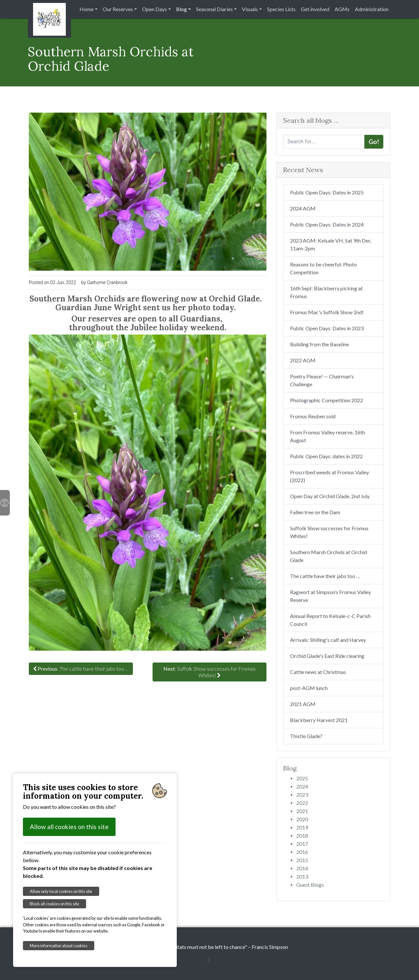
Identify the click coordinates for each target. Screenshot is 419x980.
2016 (302, 852)
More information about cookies (59, 946)
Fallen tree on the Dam (315, 512)
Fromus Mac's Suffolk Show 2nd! (327, 312)
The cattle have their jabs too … (325, 576)
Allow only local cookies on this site (61, 891)
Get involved (315, 9)
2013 (302, 876)
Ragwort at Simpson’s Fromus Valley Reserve (330, 596)
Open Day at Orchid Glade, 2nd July (330, 496)
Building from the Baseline (319, 344)
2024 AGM (303, 208)
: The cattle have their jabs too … (81, 669)
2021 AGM (303, 704)
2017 (302, 844)
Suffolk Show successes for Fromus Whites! (329, 532)
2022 (302, 803)
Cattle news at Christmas (318, 672)
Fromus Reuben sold (313, 416)
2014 (302, 868)
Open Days (155, 9)
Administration (372, 9)
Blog (182, 9)
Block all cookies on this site (55, 904)
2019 (302, 827)
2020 (302, 819)
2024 (302, 786)
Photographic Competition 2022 (327, 400)
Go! (374, 142)
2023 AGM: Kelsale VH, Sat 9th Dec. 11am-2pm (331, 244)
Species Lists (281, 9)
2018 (302, 835)
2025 (302, 778)
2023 (302, 795)
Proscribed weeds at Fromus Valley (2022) (329, 476)
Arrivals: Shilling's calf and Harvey (328, 640)
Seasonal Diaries (214, 9)
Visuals (250, 9)
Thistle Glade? (306, 736)
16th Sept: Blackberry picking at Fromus (326, 292)
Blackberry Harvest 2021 (319, 720)
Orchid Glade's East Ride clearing (327, 656)
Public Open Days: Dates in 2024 (327, 224)
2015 (302, 860)
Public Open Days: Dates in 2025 (327, 192)
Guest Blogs (310, 885)
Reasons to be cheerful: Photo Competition (323, 268)
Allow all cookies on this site (69, 827)
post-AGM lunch (309, 688)
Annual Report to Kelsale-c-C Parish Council (330, 620)
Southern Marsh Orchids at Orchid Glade (328, 556)
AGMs (342, 9)
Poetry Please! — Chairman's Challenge (322, 380)
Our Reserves (118, 9)
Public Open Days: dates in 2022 (326, 456)
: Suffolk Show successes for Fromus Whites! (209, 672)
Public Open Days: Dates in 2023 (327, 328)
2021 (302, 811)
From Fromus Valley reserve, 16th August (328, 436)
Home (87, 9)
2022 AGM (303, 360)
